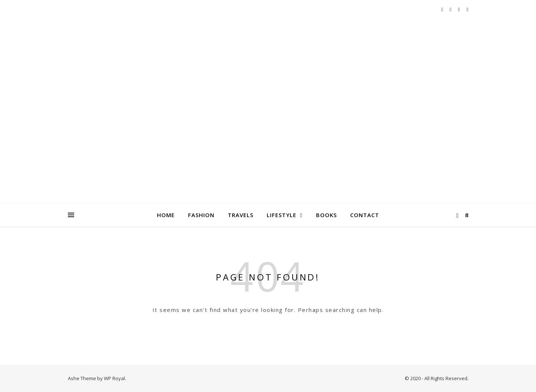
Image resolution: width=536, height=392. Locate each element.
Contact (365, 215)
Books (326, 215)
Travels (241, 215)
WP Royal (114, 378)
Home (166, 215)
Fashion (201, 215)
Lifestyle (282, 215)
